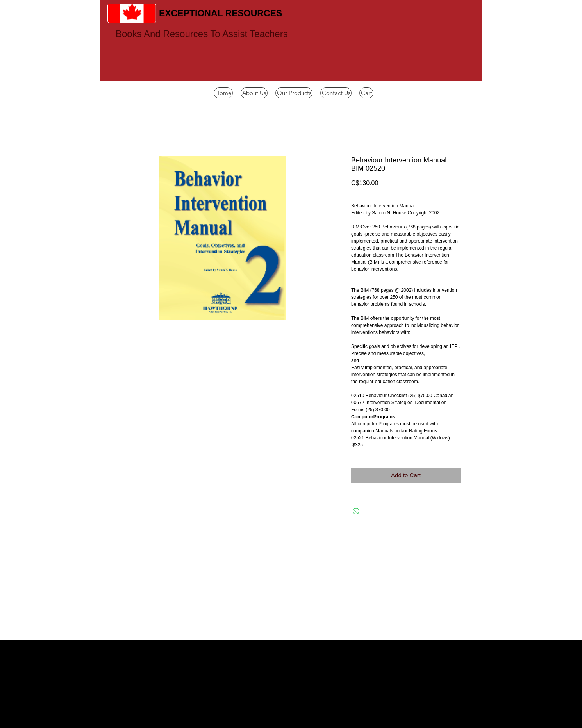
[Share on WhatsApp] (356, 511)
